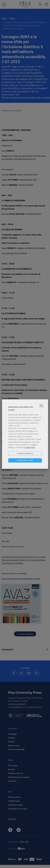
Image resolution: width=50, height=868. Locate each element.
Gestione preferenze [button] (25, 453)
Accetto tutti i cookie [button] (25, 460)
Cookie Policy (30, 447)
